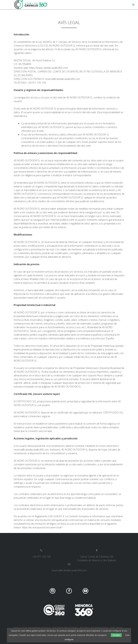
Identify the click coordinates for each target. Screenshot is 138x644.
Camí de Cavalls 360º (31, 5)
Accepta (116, 635)
